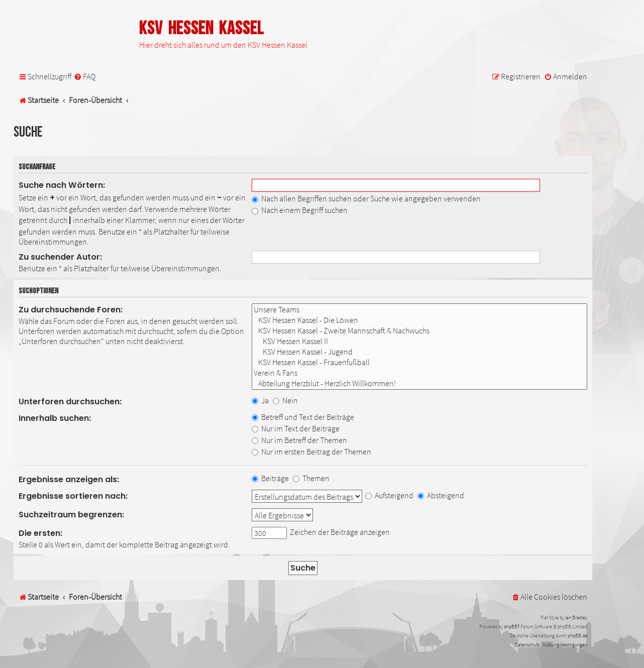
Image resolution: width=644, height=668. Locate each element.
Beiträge (270, 478)
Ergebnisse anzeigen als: (69, 479)
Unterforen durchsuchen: (70, 402)
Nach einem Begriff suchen (300, 210)
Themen (311, 478)
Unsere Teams (419, 310)
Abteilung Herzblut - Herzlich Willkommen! (419, 383)
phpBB (511, 627)
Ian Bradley (576, 618)
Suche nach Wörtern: (62, 185)
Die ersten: (40, 533)
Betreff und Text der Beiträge (303, 417)
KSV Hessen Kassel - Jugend (419, 352)
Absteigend (441, 495)
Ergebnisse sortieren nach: (73, 496)
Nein (285, 400)
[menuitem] (85, 77)
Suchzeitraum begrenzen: (71, 515)
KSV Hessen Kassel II (419, 341)
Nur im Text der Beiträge (296, 428)
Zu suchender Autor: (60, 257)
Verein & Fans (419, 373)
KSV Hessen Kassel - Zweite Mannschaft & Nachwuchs (419, 331)
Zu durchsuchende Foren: (71, 310)
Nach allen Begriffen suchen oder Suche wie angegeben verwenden (366, 198)
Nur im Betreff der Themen (299, 440)
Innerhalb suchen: (55, 418)
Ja (260, 400)
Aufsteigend (389, 495)
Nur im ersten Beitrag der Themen (311, 452)
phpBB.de (577, 636)
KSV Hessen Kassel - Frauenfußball (419, 362)
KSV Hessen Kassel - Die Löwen (419, 320)
